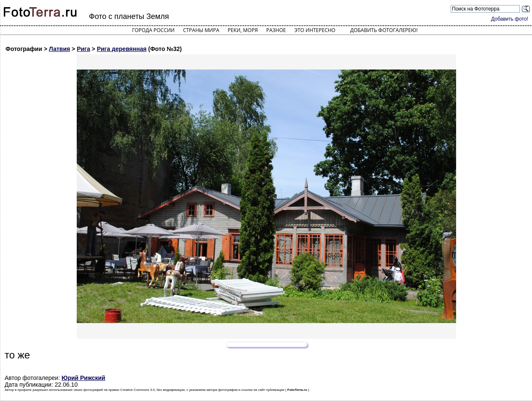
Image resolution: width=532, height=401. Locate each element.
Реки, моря (243, 30)
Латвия (59, 49)
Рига (83, 49)
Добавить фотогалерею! (384, 30)
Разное (276, 30)
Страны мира (201, 30)
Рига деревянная (122, 49)
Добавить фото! (510, 19)
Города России (153, 30)
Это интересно (315, 30)
